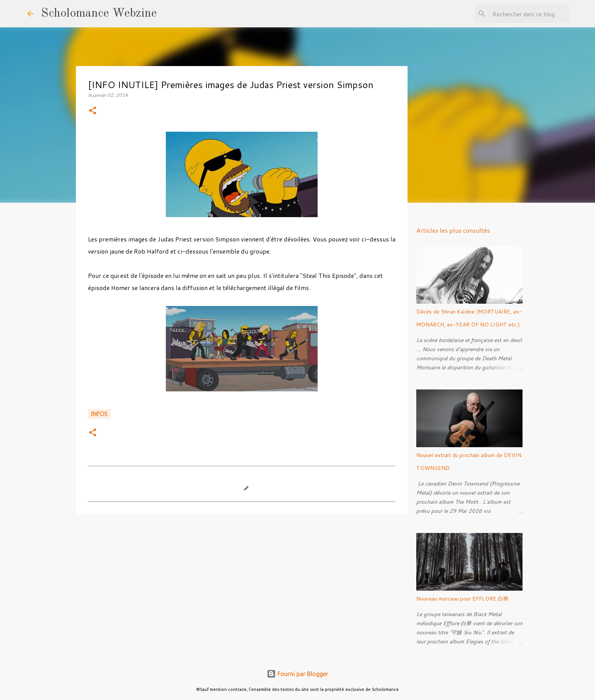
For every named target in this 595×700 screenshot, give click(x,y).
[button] (93, 111)
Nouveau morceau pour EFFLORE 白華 (462, 599)
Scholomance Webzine (99, 14)
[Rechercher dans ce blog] (529, 14)
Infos (99, 414)
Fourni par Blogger (297, 674)
